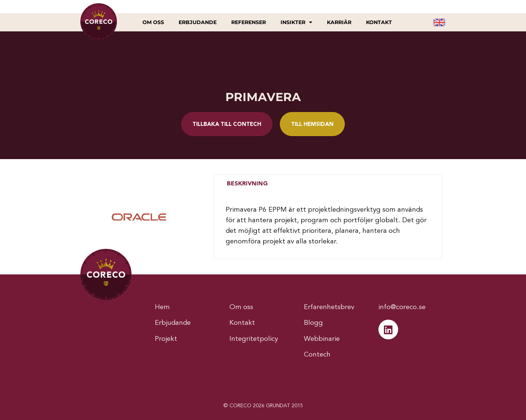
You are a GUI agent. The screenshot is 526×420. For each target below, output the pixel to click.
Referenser (249, 22)
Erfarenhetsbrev (329, 307)
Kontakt (379, 22)
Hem (162, 307)
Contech (317, 355)
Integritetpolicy (254, 339)
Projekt (166, 339)
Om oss (153, 22)
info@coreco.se (402, 307)
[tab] (247, 184)
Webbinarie (322, 339)
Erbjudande (198, 22)
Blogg (313, 323)
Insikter (296, 22)
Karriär (339, 22)
